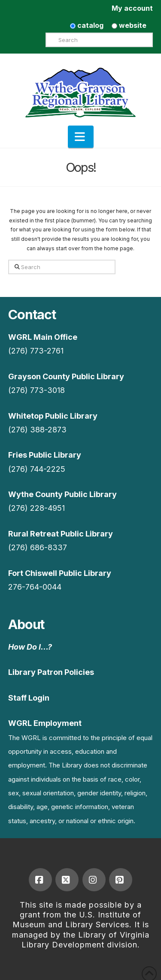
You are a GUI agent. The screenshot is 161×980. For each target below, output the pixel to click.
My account (132, 8)
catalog (87, 25)
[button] (81, 137)
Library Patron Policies (51, 672)
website (129, 25)
